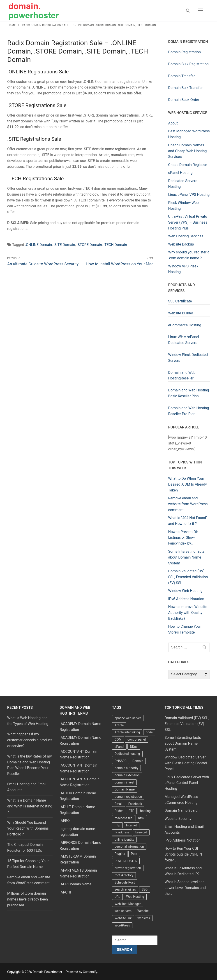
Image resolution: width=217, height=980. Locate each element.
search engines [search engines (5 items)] (125, 889)
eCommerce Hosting (185, 325)
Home (12, 25)
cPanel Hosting (180, 173)
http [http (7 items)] (117, 825)
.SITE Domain (64, 245)
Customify (90, 972)
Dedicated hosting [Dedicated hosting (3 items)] (127, 754)
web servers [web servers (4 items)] (123, 911)
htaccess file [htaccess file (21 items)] (124, 818)
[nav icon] (201, 11)
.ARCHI (66, 892)
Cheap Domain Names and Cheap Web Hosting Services (188, 151)
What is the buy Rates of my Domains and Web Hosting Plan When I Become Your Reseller (30, 765)
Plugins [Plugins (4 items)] (120, 854)
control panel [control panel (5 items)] (137, 739)
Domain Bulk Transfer (186, 88)
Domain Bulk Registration (188, 64)
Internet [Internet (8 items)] (132, 825)
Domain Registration (185, 52)
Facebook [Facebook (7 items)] (135, 804)
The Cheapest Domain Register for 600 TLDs (25, 848)
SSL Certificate (180, 301)
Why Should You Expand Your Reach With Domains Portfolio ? (28, 828)
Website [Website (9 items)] (143, 911)
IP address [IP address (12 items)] (122, 832)
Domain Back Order (184, 100)
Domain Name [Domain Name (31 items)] (125, 789)
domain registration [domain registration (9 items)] (128, 797)
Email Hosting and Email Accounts (27, 787)
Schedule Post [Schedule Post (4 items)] (125, 882)
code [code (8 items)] (149, 732)
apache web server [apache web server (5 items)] (128, 718)
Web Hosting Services (186, 236)
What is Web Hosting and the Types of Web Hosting (28, 721)
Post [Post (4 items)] (134, 854)
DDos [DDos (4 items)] (134, 747)
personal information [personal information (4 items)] (129, 847)
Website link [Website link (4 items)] (123, 918)
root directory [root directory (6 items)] (124, 875)
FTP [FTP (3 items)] (131, 811)
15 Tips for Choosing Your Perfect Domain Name (28, 864)
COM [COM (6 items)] (118, 739)
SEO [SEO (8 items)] (145, 889)
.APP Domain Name (76, 884)
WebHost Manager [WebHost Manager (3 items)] (128, 904)
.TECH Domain (115, 245)
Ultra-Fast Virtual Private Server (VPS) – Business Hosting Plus (188, 222)
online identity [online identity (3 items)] (124, 840)
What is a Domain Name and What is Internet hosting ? (30, 806)
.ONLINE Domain (38, 245)
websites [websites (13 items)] (144, 918)
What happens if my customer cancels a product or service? (30, 740)
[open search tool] (188, 11)
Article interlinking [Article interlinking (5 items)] (127, 732)
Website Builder (181, 313)
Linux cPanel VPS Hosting (189, 195)
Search (125, 950)
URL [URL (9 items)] (117, 897)
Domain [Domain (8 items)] (138, 761)
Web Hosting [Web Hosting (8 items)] (135, 897)
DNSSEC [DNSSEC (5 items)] (121, 761)
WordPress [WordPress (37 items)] (122, 925)
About (173, 123)
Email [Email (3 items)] (119, 804)
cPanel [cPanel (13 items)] (119, 747)
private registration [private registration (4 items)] (128, 868)
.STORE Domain (89, 245)
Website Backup (181, 244)
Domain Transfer (182, 76)
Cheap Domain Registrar (188, 165)
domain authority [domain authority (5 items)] (126, 768)
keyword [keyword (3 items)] (141, 832)
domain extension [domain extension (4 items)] (127, 775)
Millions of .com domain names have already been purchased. (28, 899)
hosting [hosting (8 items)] (145, 811)
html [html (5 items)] (141, 818)
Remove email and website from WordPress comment (29, 880)
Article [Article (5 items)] (119, 725)
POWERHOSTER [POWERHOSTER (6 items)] (126, 861)
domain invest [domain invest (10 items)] (124, 782)
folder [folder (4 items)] (119, 811)
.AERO (65, 821)
